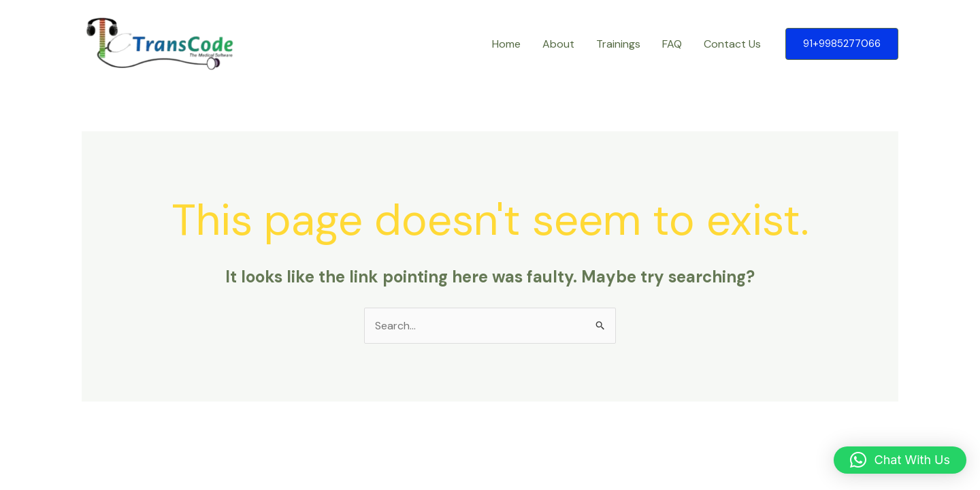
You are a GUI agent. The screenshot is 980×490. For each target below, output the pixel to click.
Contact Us (732, 44)
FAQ (672, 44)
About (558, 44)
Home (506, 44)
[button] (842, 44)
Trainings (618, 44)
